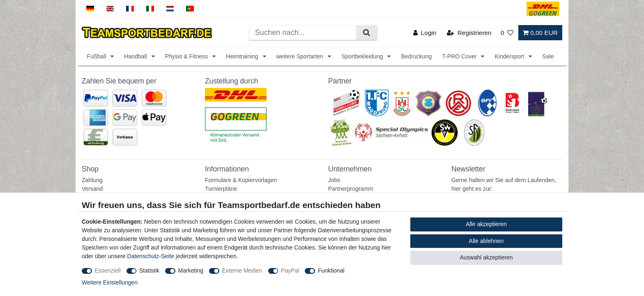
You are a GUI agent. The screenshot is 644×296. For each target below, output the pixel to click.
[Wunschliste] (507, 33)
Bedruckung (416, 56)
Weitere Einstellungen (110, 282)
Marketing (191, 271)
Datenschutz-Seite (151, 256)
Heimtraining (243, 56)
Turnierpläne (221, 189)
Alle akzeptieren (486, 224)
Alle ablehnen (486, 241)
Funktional (331, 271)
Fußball (98, 56)
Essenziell (108, 271)
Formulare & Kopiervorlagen (241, 180)
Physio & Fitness (187, 56)
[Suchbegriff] (303, 33)
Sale (548, 56)
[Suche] (367, 33)
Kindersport (510, 56)
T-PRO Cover (460, 56)
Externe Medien (242, 271)
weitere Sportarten (301, 56)
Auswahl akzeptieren (486, 257)
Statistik (149, 271)
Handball (136, 56)
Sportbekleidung (363, 56)
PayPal (290, 271)
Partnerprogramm (351, 189)
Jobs (334, 180)
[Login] (425, 33)
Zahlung (92, 180)
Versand (92, 189)
